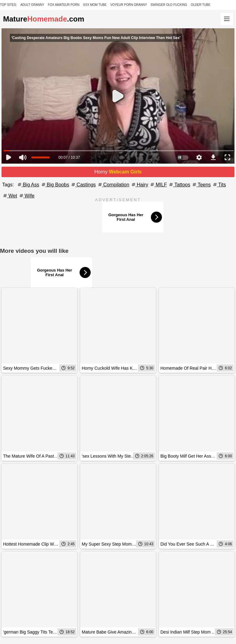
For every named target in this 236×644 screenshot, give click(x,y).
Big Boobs (55, 185)
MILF (158, 185)
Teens (201, 185)
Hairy (140, 185)
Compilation (113, 185)
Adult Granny (32, 5)
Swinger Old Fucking (169, 5)
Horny (118, 172)
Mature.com (44, 19)
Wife (26, 196)
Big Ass (28, 185)
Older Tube (201, 5)
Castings (83, 185)
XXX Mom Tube (95, 5)
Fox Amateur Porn (64, 5)
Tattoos (179, 185)
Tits (219, 185)
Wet (10, 196)
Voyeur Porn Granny (129, 5)
